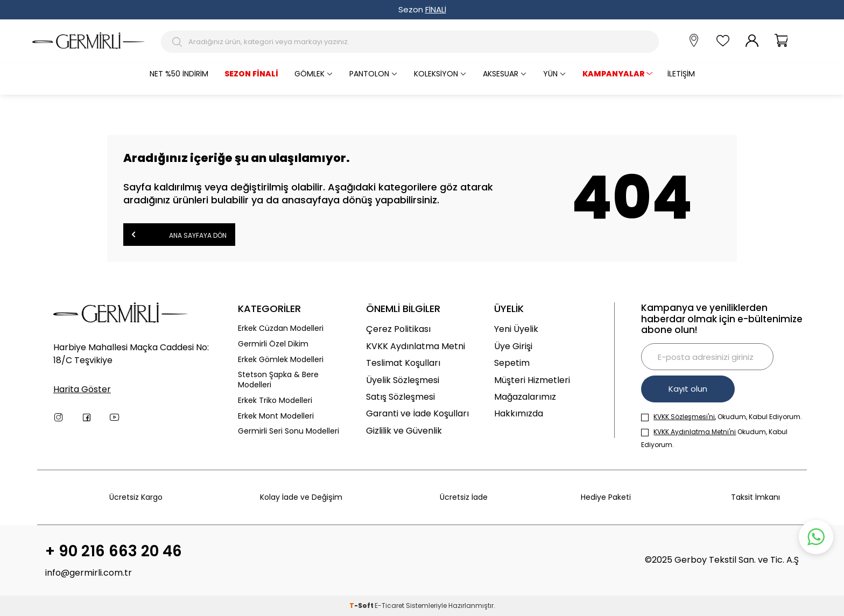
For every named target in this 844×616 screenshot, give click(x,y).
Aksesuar (501, 74)
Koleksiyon (436, 74)
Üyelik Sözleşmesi (403, 380)
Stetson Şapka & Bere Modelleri (278, 380)
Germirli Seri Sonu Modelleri (289, 431)
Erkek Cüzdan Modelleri (281, 328)
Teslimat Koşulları (403, 363)
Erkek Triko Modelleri (275, 401)
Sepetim (512, 363)
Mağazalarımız (525, 397)
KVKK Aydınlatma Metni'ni (695, 432)
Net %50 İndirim (179, 74)
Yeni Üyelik (516, 329)
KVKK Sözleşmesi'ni (684, 417)
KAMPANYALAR (614, 74)
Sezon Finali (251, 74)
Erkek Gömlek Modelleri (281, 360)
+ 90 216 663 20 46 (114, 551)
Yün (550, 74)
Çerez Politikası (398, 329)
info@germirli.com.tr (89, 573)
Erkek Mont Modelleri (276, 416)
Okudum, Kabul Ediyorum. (714, 438)
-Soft (362, 606)
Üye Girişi (513, 346)
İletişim (681, 74)
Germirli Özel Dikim (273, 344)
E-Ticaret (389, 606)
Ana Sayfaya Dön (179, 234)
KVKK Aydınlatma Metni (416, 346)
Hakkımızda (519, 413)
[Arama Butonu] (178, 42)
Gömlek (310, 74)
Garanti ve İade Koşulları (417, 413)
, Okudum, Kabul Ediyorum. (722, 417)
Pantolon (369, 74)
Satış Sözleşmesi (400, 397)
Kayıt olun (688, 389)
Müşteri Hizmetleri (532, 380)
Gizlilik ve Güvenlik (404, 431)
